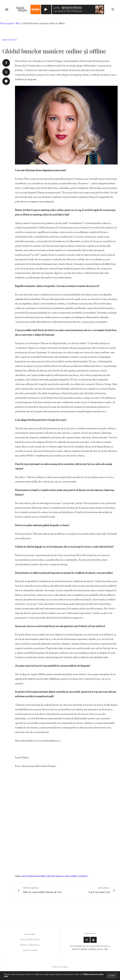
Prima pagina (30, 934)
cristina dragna (55, 876)
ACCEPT (112, 976)
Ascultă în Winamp (72, 8)
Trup (15, 40)
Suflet (10, 40)
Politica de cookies (60, 967)
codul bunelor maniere (33, 876)
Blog (18, 24)
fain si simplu (71, 876)
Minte (4, 40)
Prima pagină (7, 24)
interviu (83, 876)
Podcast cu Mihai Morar (30, 945)
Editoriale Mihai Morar (30, 940)
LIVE (57, 8)
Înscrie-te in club (30, 950)
